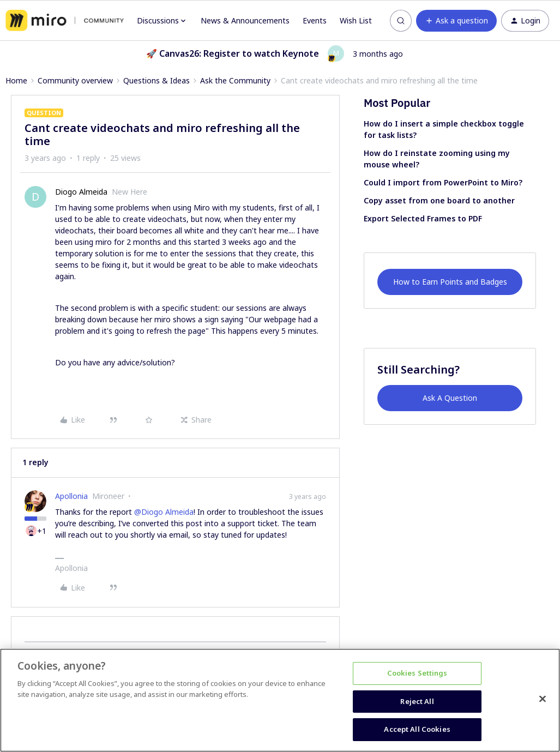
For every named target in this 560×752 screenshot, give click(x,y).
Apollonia (71, 496)
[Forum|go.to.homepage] (65, 21)
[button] (456, 21)
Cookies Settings (417, 673)
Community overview (75, 80)
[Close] (543, 699)
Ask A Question (450, 398)
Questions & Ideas (156, 80)
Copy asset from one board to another (439, 200)
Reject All (417, 701)
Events (315, 20)
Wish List (356, 20)
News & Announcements (245, 20)
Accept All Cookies (417, 729)
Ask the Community (235, 80)
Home (16, 80)
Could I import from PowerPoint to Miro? (443, 182)
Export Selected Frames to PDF (423, 218)
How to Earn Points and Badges (450, 282)
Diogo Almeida (81, 192)
